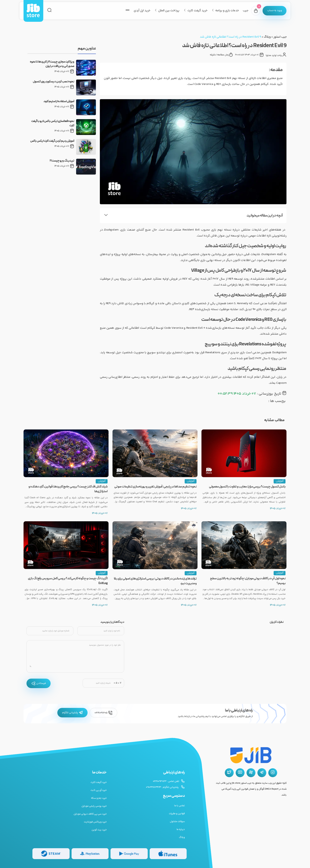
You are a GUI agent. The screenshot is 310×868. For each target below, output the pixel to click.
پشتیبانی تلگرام (72, 713)
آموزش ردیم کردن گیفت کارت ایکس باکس (52, 141)
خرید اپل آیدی (142, 11)
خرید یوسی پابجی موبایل (94, 806)
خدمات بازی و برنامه (227, 11)
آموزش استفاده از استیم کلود (59, 102)
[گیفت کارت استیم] (51, 854)
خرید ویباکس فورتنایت (95, 822)
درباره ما (181, 829)
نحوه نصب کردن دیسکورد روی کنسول (54, 82)
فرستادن (39, 683)
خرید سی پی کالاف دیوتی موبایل (90, 814)
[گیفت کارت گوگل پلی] (129, 854)
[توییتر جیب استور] (229, 773)
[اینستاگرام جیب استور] (273, 773)
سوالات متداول (177, 821)
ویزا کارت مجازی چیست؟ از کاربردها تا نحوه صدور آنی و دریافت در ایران (52, 64)
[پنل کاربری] (275, 11)
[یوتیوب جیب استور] (240, 773)
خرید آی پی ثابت (99, 790)
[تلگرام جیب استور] (262, 773)
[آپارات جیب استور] (251, 773)
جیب (246, 11)
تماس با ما (179, 806)
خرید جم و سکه (99, 798)
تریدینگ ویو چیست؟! (62, 161)
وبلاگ (267, 37)
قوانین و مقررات (177, 814)
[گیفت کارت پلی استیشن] (90, 854)
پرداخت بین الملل (169, 11)
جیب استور (280, 37)
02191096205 (103, 713)
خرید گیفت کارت (197, 11)
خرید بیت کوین (99, 830)
